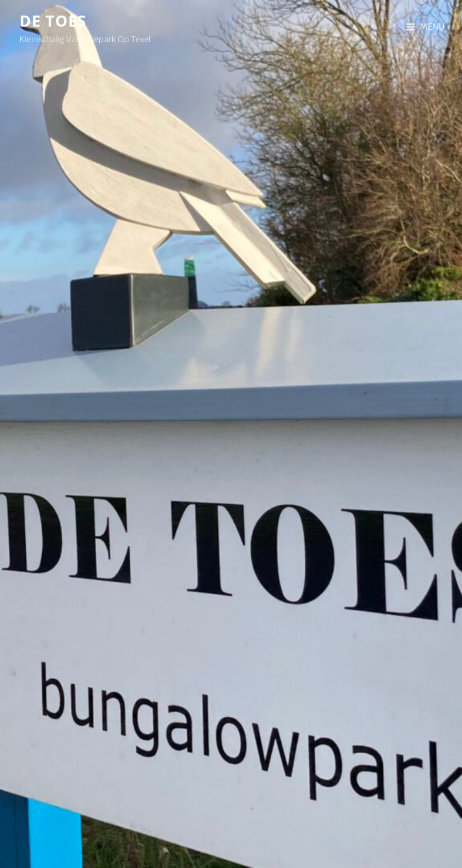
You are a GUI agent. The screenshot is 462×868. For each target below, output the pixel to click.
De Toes (53, 20)
